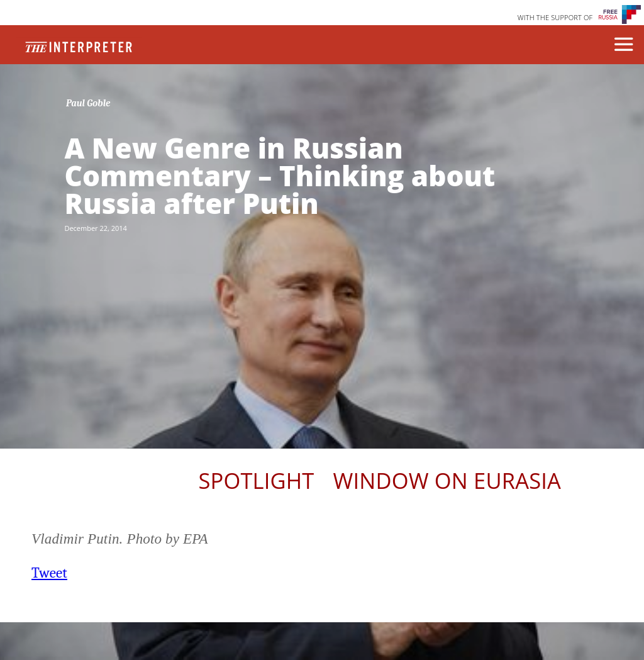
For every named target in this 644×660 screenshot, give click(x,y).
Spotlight (256, 480)
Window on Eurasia (447, 480)
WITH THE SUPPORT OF (555, 17)
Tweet (49, 573)
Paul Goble (88, 103)
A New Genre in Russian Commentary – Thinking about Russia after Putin (280, 176)
